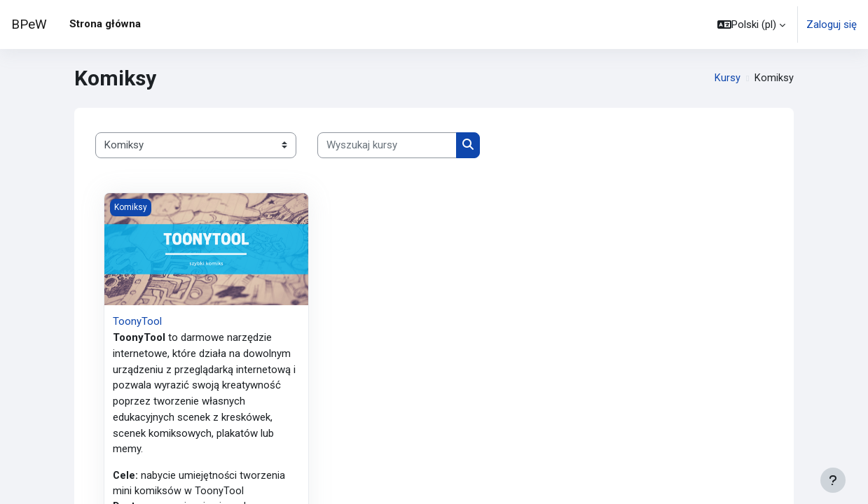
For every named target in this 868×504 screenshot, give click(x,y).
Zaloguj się (832, 24)
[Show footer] (833, 480)
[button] (751, 24)
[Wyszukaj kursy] (387, 145)
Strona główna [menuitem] (105, 24)
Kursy (728, 78)
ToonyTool (137, 321)
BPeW (29, 24)
